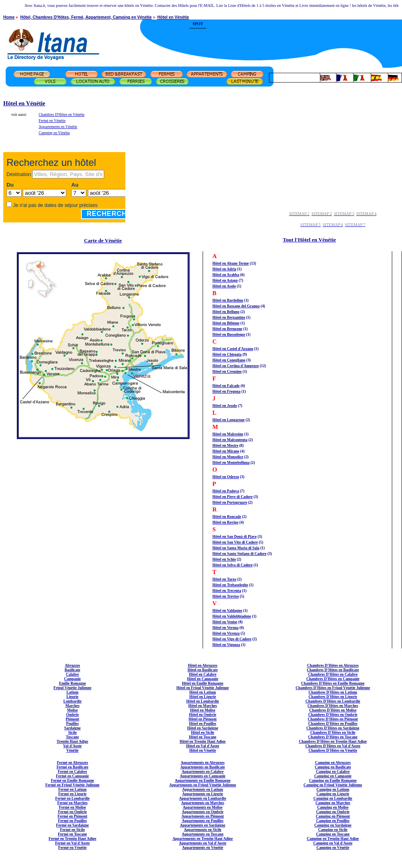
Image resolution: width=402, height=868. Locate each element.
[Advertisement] (304, 35)
